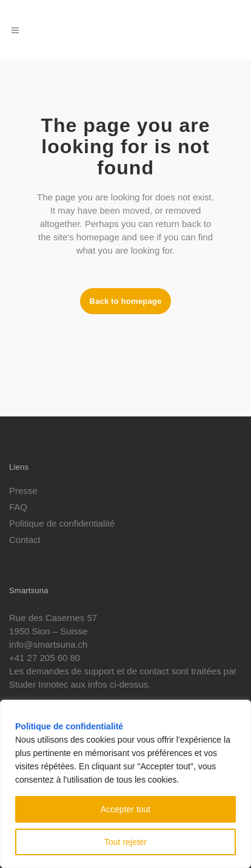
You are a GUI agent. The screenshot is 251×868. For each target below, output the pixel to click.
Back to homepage (126, 301)
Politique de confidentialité (69, 726)
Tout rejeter (125, 842)
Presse (23, 491)
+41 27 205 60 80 (45, 658)
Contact (25, 540)
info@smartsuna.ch (48, 644)
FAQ (18, 507)
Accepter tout (126, 809)
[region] (125, 784)
